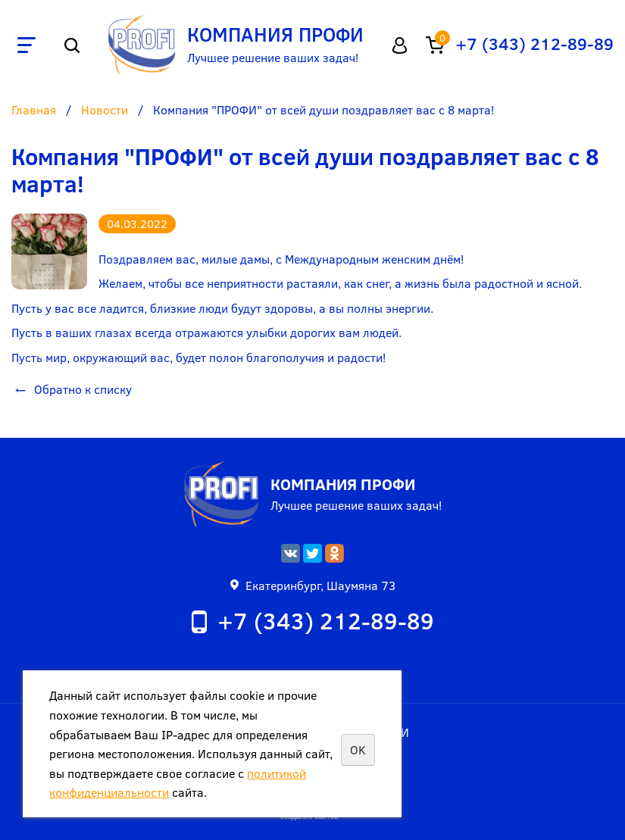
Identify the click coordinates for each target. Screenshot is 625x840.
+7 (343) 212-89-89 (534, 43)
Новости (105, 111)
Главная (34, 111)
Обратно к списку (72, 389)
